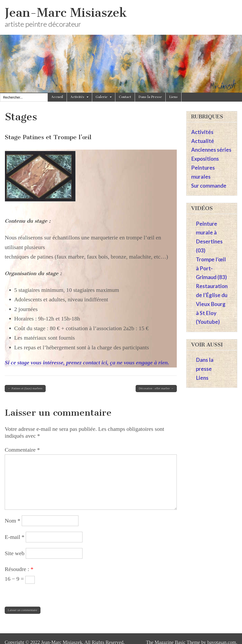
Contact (125, 97)
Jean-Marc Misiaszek (66, 13)
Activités (77, 97)
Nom (13, 521)
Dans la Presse (150, 97)
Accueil (57, 97)
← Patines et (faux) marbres (25, 388)
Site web (15, 553)
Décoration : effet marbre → (156, 388)
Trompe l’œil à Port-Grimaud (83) (211, 268)
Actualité (203, 141)
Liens (173, 97)
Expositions (205, 159)
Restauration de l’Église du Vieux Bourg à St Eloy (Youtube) (212, 304)
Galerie (102, 97)
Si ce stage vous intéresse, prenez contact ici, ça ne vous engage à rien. (87, 363)
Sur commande (209, 186)
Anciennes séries (211, 150)
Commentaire (22, 450)
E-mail (15, 537)
